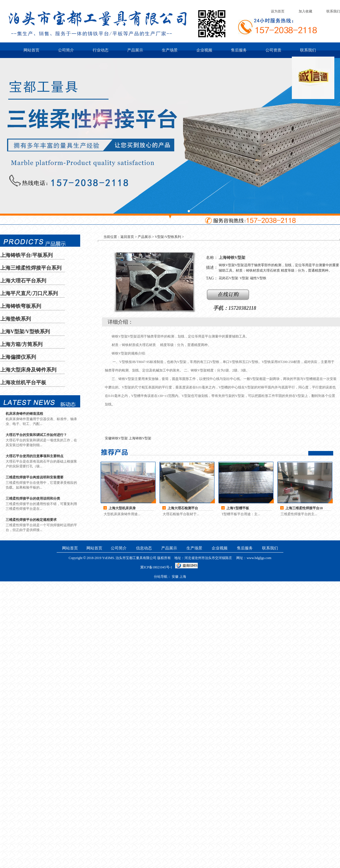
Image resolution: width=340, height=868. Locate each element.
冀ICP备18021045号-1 (156, 567)
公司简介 (66, 50)
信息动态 (144, 548)
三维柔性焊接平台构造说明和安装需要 (35, 477)
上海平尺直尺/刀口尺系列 (29, 293)
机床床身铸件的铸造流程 (24, 414)
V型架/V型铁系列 (168, 237)
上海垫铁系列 (16, 319)
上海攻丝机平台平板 (23, 383)
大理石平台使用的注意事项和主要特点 (35, 456)
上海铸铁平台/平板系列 (26, 255)
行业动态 (101, 50)
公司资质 (273, 50)
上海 (183, 577)
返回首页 (127, 237)
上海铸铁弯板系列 (21, 306)
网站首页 (31, 50)
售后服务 (239, 50)
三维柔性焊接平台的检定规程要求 (31, 520)
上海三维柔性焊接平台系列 (31, 268)
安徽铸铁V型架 (116, 438)
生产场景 (170, 50)
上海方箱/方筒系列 (21, 344)
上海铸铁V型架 (140, 438)
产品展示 (135, 50)
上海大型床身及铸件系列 (28, 370)
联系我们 (333, 11)
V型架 (244, 278)
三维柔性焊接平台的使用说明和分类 (33, 499)
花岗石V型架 (229, 278)
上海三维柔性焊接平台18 (304, 508)
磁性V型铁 (258, 278)
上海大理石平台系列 (23, 281)
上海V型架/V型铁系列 (25, 332)
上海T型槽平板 (238, 508)
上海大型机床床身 (122, 508)
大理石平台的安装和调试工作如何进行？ (36, 435)
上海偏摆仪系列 (18, 357)
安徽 (175, 577)
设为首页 (278, 11)
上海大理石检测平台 (183, 508)
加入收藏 (305, 11)
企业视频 (204, 50)
